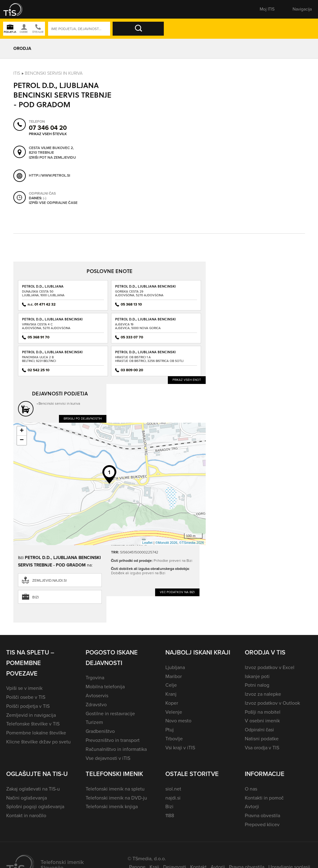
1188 (170, 815)
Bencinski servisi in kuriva (54, 73)
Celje (171, 685)
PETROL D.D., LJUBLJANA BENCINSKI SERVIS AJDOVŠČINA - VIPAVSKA (52, 321)
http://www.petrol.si (49, 175)
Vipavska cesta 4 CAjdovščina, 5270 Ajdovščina (46, 326)
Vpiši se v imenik (24, 688)
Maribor (174, 676)
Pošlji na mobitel (263, 712)
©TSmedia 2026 (192, 543)
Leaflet (148, 543)
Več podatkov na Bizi (177, 592)
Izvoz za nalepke (263, 694)
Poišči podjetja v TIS (28, 706)
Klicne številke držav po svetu (38, 742)
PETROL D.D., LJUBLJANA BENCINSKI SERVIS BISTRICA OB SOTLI (145, 354)
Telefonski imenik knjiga (112, 806)
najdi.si (173, 798)
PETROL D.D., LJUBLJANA (43, 286)
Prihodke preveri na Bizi (173, 561)
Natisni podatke (262, 739)
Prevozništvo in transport (112, 740)
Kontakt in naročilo (26, 815)
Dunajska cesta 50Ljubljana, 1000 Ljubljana (43, 293)
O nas (251, 789)
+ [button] (22, 431)
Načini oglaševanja (27, 798)
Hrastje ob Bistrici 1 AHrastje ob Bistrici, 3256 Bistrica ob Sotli (149, 359)
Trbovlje (174, 739)
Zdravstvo (96, 705)
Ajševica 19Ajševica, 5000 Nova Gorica (138, 326)
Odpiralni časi (259, 730)
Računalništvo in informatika (116, 749)
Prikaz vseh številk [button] (48, 134)
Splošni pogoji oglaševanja (35, 806)
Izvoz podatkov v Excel (270, 667)
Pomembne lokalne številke (36, 733)
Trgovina (95, 678)
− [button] (22, 440)
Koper (172, 703)
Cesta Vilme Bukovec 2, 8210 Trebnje (51, 150)
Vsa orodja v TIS (262, 748)
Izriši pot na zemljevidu (52, 158)
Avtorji (252, 806)
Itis (17, 73)
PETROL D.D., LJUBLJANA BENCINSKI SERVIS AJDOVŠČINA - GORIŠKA (145, 288)
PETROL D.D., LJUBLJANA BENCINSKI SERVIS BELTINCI (52, 354)
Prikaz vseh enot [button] (187, 380)
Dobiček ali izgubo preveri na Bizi (138, 573)
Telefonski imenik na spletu (115, 789)
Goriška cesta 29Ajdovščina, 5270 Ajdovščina (139, 293)
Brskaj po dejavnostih (83, 419)
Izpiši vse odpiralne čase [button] (53, 203)
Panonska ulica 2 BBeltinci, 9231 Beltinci (39, 359)
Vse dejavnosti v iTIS (108, 758)
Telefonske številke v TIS (33, 724)
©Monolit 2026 (166, 543)
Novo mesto (178, 721)
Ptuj (170, 730)
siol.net (173, 789)
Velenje (174, 712)
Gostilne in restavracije (110, 714)
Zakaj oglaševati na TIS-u (33, 789)
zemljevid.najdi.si (49, 580)
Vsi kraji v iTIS (180, 748)
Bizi (36, 597)
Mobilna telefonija (105, 687)
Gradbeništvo (100, 731)
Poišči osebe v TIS (26, 697)
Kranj (171, 694)
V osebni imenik (262, 721)
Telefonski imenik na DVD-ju (116, 798)
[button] (17, 9)
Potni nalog (257, 685)
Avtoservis (97, 696)
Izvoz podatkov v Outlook (272, 703)
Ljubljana (175, 667)
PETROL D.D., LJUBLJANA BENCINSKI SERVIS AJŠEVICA (145, 321)
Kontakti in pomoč (264, 798)
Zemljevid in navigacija (31, 715)
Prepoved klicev (262, 824)
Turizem (94, 722)
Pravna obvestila (262, 815)
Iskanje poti (257, 676)
